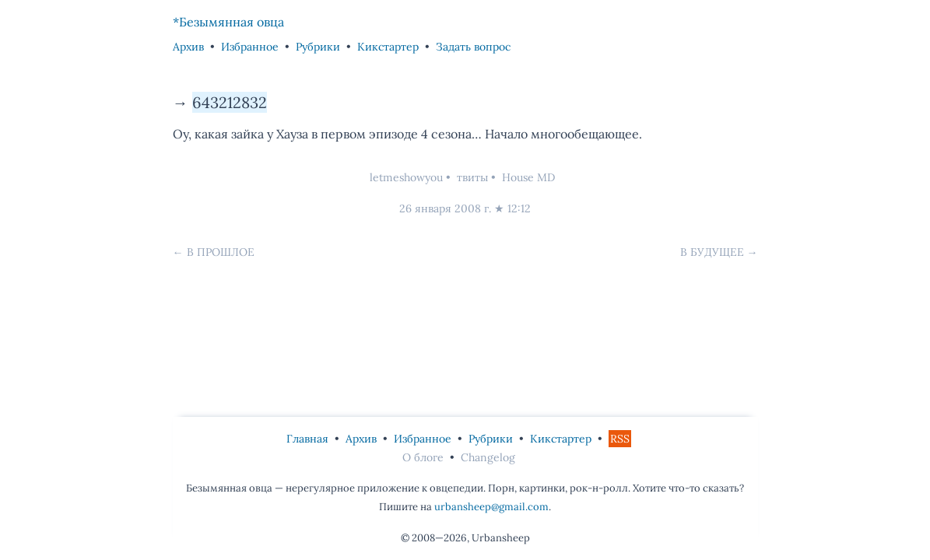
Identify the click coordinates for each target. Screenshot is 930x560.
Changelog (488, 457)
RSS (620, 439)
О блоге (423, 457)
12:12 (519, 208)
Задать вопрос (473, 47)
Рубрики (318, 47)
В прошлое (221, 252)
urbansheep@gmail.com (491, 507)
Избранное (250, 47)
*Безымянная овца (228, 22)
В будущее (712, 252)
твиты (472, 177)
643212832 (230, 102)
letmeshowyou (406, 177)
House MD (528, 177)
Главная (307, 439)
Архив (188, 47)
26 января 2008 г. (445, 208)
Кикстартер (388, 47)
